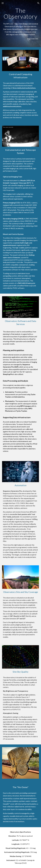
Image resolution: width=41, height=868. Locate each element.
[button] (3, 3)
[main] (21, 13)
